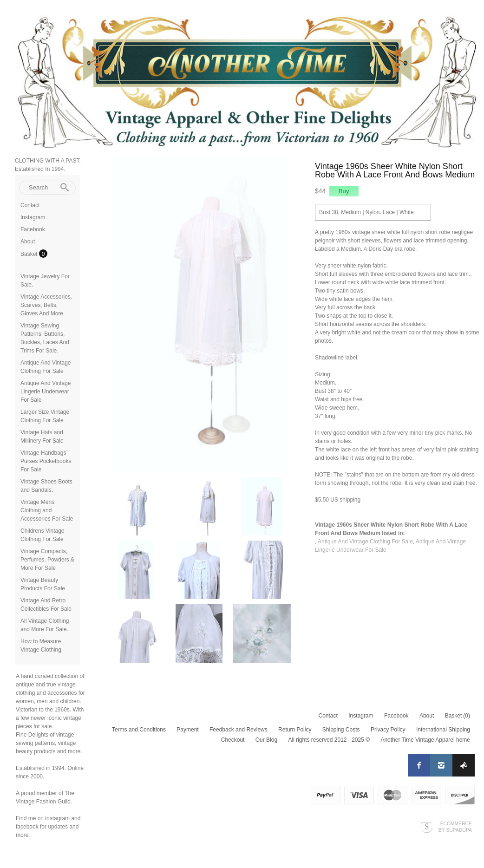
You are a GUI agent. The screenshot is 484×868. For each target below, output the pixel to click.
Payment (187, 730)
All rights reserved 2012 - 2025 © (329, 740)
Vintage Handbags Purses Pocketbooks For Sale (46, 461)
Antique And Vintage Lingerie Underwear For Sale (46, 392)
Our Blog (266, 740)
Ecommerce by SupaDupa (455, 827)
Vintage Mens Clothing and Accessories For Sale (47, 510)
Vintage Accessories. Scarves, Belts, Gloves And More (46, 305)
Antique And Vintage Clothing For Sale (365, 542)
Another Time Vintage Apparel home (425, 740)
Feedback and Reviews (239, 730)
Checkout (233, 740)
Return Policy (295, 730)
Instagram (33, 217)
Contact (30, 205)
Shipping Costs (341, 730)
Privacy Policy (388, 730)
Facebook (33, 229)
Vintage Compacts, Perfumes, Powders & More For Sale (47, 560)
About (28, 241)
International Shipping (443, 730)
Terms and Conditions (139, 730)
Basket (30, 254)
